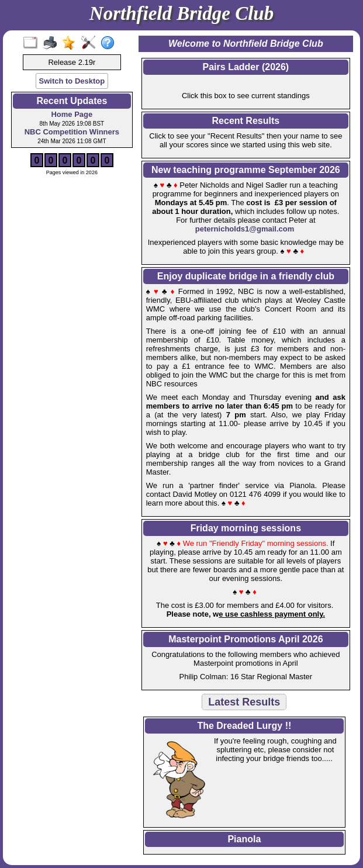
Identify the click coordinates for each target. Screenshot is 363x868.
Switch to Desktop (72, 81)
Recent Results (246, 121)
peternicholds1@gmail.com (245, 229)
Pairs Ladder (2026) (246, 67)
